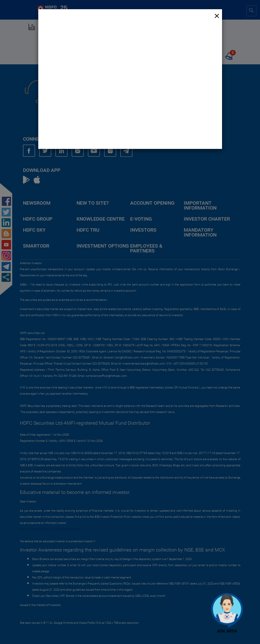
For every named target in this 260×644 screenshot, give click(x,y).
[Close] (217, 16)
